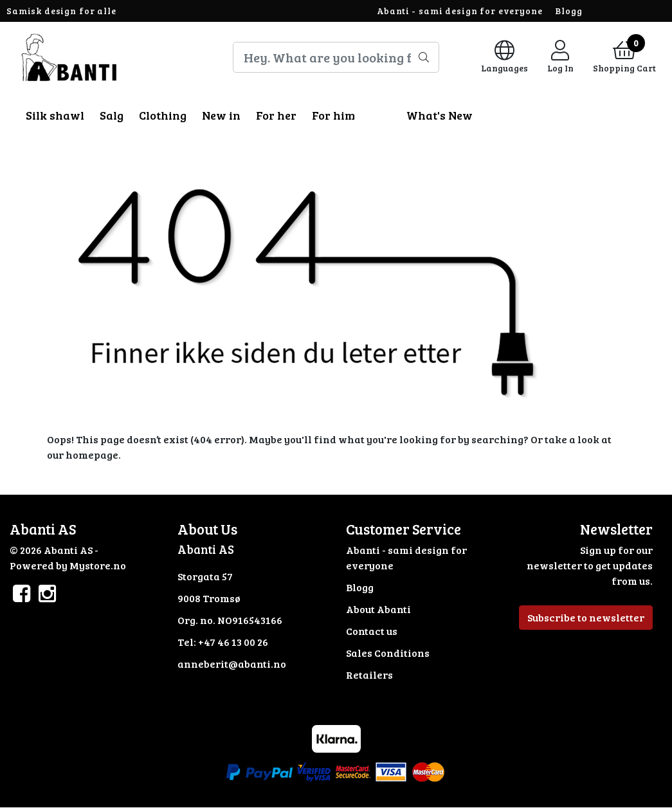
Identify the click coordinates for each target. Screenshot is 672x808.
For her (276, 115)
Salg (112, 115)
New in (221, 115)
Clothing (163, 115)
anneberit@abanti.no (232, 664)
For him (333, 115)
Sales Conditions (388, 653)
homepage (92, 454)
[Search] (336, 57)
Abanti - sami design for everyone (460, 11)
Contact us (372, 631)
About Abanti (378, 609)
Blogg (568, 11)
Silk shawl (55, 115)
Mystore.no (98, 565)
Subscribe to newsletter (586, 617)
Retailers (369, 675)
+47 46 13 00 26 (233, 642)
